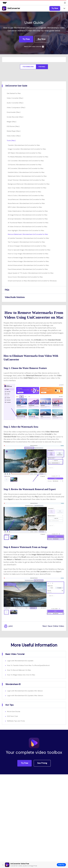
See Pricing (42, 763)
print (8, 626)
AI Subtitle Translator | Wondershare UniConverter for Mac (28, 238)
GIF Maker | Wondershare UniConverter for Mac (25, 153)
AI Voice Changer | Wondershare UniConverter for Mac (27, 246)
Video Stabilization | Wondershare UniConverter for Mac (28, 211)
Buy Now (42, 39)
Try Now (55, 8)
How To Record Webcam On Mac (19, 670)
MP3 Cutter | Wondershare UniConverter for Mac (25, 207)
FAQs (7, 290)
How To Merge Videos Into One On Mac (21, 675)
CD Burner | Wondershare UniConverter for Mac (25, 165)
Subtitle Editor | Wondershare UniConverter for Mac (26, 172)
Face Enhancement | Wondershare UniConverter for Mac (28, 269)
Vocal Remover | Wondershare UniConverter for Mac (26, 199)
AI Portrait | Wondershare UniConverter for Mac (24, 192)
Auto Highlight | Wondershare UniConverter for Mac (26, 230)
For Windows (28, 67)
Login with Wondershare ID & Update (20, 661)
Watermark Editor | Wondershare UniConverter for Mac (27, 176)
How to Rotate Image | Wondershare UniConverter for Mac (29, 258)
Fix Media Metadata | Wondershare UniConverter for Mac (28, 157)
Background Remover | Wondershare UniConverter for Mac (29, 184)
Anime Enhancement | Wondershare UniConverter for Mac (28, 265)
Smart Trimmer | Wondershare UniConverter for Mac (26, 180)
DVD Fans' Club (12, 716)
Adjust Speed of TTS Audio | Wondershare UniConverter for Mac (31, 273)
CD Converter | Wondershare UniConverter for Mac (26, 161)
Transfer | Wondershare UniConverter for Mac (24, 145)
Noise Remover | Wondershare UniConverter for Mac (26, 203)
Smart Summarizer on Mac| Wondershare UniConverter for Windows (32, 281)
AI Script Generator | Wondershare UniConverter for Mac (28, 219)
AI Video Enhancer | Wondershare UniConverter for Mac (28, 227)
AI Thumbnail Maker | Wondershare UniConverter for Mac (28, 223)
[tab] (34, 86)
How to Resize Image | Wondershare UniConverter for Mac (28, 261)
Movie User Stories (14, 712)
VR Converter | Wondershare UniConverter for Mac (26, 168)
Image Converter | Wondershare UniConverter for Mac (27, 149)
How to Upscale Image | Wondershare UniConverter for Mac (29, 250)
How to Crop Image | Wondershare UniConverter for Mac (28, 254)
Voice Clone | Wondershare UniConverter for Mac (25, 277)
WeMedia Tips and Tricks (16, 721)
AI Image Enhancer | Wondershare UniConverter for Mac (28, 215)
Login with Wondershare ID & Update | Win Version (25, 691)
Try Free (26, 39)
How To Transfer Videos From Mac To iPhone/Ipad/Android (28, 665)
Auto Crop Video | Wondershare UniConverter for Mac (27, 188)
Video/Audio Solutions (15, 297)
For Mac (42, 67)
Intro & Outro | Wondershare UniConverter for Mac (26, 196)
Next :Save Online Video (53, 626)
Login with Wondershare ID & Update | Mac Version (25, 696)
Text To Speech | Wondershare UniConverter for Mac (26, 242)
